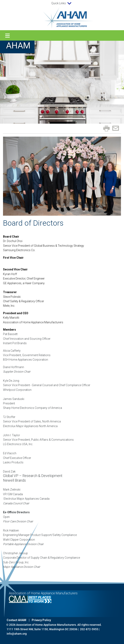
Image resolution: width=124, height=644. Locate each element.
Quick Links (62, 4)
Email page (116, 128)
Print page (106, 129)
